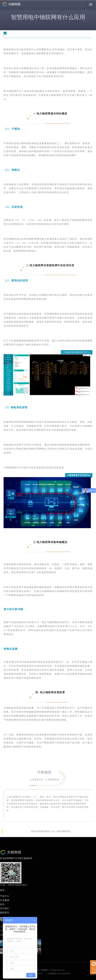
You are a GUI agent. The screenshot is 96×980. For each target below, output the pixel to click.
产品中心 (5, 896)
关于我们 (5, 908)
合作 (2, 904)
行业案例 (5, 900)
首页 (2, 890)
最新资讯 (5, 913)
